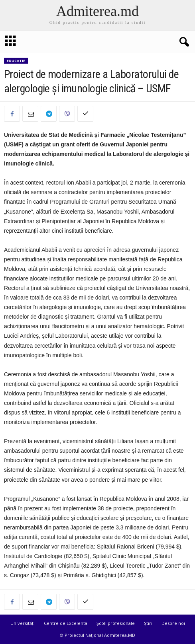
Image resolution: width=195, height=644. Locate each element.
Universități (23, 623)
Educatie (16, 61)
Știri (148, 623)
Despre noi (173, 623)
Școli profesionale (116, 623)
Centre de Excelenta (66, 623)
